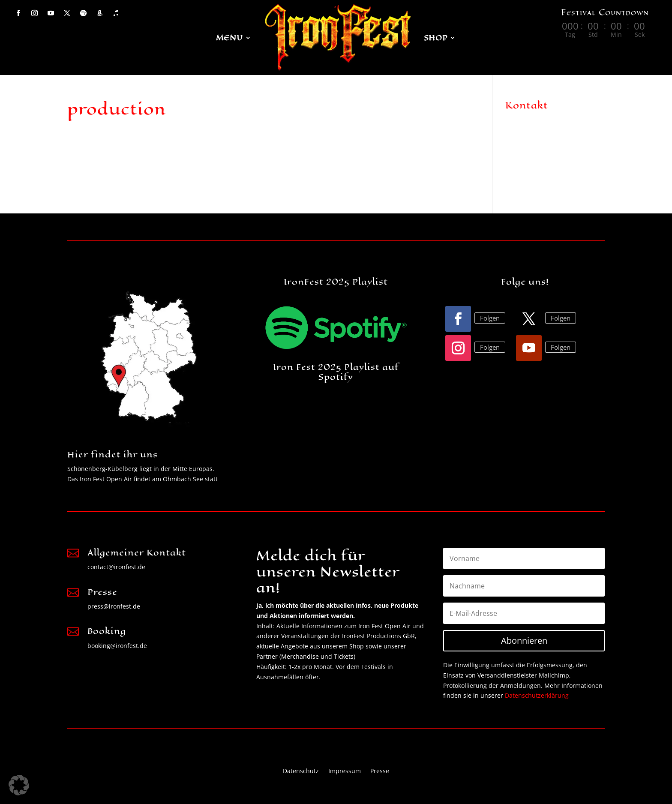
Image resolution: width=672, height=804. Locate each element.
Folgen (490, 318)
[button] (19, 785)
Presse (380, 770)
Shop (436, 38)
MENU (229, 38)
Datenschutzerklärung (537, 695)
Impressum (345, 770)
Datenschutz (301, 770)
